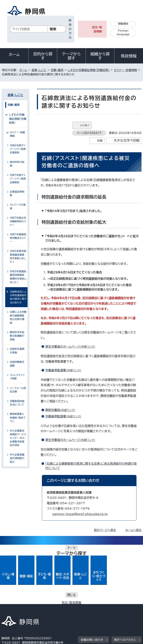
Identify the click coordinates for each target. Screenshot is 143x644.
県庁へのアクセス (125, 580)
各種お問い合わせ (92, 580)
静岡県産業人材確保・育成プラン (18, 418)
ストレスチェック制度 (17, 377)
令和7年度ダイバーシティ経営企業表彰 (18, 179)
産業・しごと (39, 70)
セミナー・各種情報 (125, 70)
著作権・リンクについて (19, 604)
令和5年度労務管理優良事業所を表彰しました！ (18, 256)
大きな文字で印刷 (127, 140)
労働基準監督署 (65, 370)
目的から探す (43, 56)
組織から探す (100, 56)
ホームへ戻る (133, 530)
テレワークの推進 (18, 207)
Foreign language (123, 33)
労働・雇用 (57, 70)
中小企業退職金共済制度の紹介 (17, 458)
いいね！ (85, 125)
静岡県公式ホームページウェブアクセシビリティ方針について (42, 608)
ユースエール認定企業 (18, 390)
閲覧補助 (123, 24)
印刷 (100, 141)
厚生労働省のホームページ (72, 347)
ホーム (14, 54)
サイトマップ (12, 612)
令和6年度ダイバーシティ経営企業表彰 (18, 149)
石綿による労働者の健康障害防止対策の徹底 (18, 317)
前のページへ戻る (105, 530)
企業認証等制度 (17, 194)
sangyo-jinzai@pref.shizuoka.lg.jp (80, 514)
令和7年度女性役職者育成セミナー (18, 222)
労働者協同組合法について (17, 403)
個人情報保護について (60, 604)
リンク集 (98, 608)
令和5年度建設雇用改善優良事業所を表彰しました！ (18, 277)
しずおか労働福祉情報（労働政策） (89, 70)
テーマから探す (71, 56)
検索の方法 (70, 29)
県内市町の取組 (17, 164)
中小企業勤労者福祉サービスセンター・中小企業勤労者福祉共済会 (18, 438)
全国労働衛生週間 (17, 364)
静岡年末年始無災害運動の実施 (17, 336)
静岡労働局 (62, 410)
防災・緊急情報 (97, 29)
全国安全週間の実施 (17, 351)
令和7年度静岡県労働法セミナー (18, 238)
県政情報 (129, 56)
